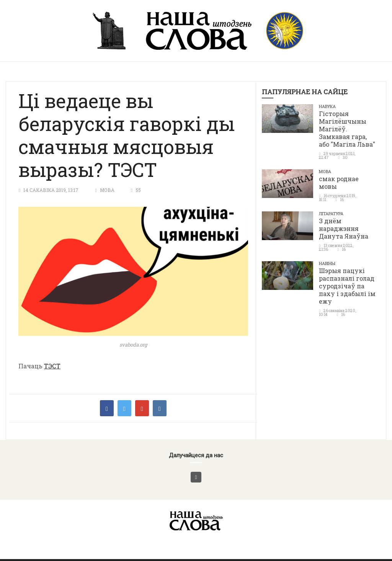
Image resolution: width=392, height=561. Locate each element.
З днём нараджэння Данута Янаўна (344, 228)
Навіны (327, 263)
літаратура (331, 213)
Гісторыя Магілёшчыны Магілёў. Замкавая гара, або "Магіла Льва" (347, 129)
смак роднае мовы (339, 182)
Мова (107, 190)
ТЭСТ (52, 366)
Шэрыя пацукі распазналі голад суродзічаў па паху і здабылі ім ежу (347, 286)
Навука (327, 106)
